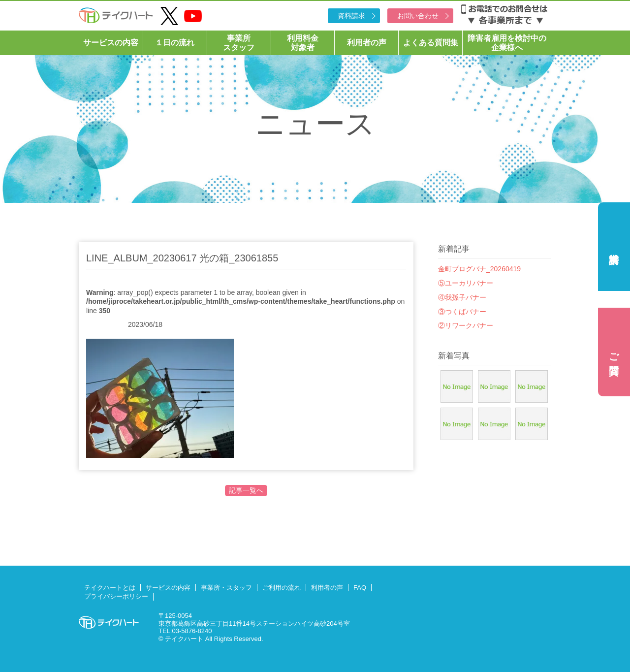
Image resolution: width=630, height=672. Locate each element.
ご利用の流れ (282, 588)
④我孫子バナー (462, 297)
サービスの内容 (111, 43)
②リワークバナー (466, 325)
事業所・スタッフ (226, 588)
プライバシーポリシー (116, 596)
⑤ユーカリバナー (466, 283)
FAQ (360, 588)
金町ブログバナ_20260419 (479, 269)
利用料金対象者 (303, 43)
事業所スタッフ (239, 43)
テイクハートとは (110, 588)
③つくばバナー (462, 312)
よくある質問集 (431, 43)
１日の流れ (175, 43)
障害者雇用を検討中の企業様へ (507, 43)
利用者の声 (367, 43)
